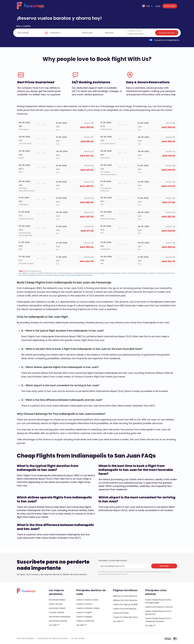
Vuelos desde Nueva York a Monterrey (158, 613)
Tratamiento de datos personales (52, 638)
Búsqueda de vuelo (167, 33)
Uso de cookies (78, 638)
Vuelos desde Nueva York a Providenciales (158, 601)
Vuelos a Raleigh (84, 617)
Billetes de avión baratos (125, 596)
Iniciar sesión (170, 6)
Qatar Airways (56, 604)
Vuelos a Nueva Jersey (87, 600)
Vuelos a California (85, 621)
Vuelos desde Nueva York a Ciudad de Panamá (158, 620)
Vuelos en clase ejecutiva (125, 617)
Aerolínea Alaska (57, 600)
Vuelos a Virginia (84, 612)
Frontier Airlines (56, 612)
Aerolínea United (57, 608)
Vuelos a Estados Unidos (88, 608)
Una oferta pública (25, 638)
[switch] (150, 40)
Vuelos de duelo (121, 613)
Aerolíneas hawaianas (60, 617)
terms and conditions (75, 275)
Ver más (54, 625)
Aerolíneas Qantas (58, 621)
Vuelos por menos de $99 (125, 604)
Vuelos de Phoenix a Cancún (159, 607)
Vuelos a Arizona (84, 604)
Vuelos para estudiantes (125, 609)
